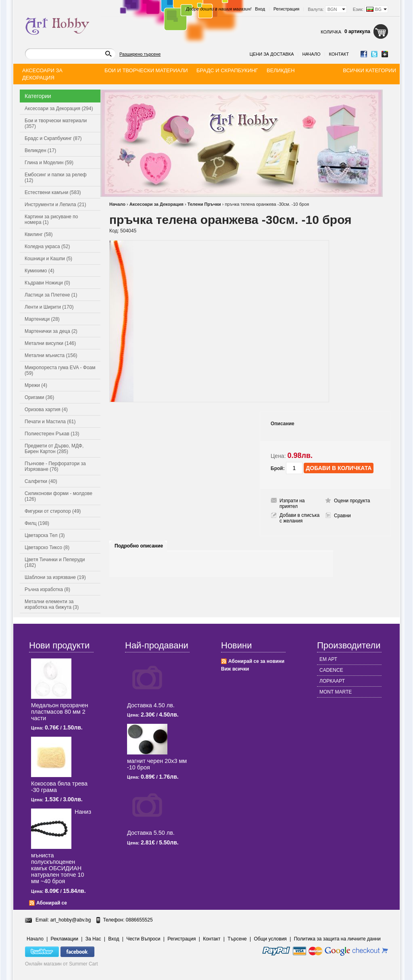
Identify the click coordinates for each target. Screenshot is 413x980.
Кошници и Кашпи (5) (48, 259)
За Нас (93, 939)
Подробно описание (139, 546)
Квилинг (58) (39, 234)
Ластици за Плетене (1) (51, 295)
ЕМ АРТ (328, 659)
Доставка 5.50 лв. (151, 833)
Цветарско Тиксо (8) (47, 547)
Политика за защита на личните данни (337, 939)
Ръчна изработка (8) (47, 589)
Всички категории (369, 70)
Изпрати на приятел (292, 504)
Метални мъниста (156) (51, 355)
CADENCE (331, 670)
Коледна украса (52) (47, 247)
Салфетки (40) (41, 481)
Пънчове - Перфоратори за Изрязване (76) (55, 466)
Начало (311, 54)
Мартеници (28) (42, 319)
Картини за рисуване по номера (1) (51, 219)
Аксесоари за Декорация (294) (59, 109)
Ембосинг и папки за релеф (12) (56, 178)
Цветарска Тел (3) (45, 535)
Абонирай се (52, 903)
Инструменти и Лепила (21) (55, 205)
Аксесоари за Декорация (156, 204)
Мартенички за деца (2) (51, 331)
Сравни (342, 516)
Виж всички (235, 669)
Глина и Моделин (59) (49, 163)
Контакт (339, 54)
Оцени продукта (352, 501)
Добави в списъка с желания (299, 518)
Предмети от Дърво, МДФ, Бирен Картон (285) (54, 449)
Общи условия (270, 939)
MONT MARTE (336, 692)
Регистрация (286, 9)
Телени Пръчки (204, 204)
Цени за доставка (272, 54)
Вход (260, 9)
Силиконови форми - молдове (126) (58, 496)
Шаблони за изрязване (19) (55, 577)
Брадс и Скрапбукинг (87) (53, 138)
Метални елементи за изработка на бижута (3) (52, 604)
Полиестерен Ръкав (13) (52, 434)
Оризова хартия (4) (46, 410)
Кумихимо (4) (39, 271)
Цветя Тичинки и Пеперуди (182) (55, 562)
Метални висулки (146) (50, 343)
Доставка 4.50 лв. (151, 705)
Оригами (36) (39, 397)
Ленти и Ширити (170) (49, 307)
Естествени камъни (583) (53, 192)
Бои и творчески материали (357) (56, 123)
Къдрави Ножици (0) (47, 283)
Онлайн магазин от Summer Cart (62, 964)
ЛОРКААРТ (332, 681)
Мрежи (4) (36, 385)
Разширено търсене (140, 54)
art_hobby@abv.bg (71, 920)
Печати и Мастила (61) (50, 422)
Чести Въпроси (143, 939)
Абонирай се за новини (256, 661)
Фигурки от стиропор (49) (53, 511)
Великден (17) (40, 150)
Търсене (237, 939)
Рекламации (65, 939)
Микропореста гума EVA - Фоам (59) (60, 370)
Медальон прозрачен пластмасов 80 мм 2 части (59, 712)
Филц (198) (37, 523)
